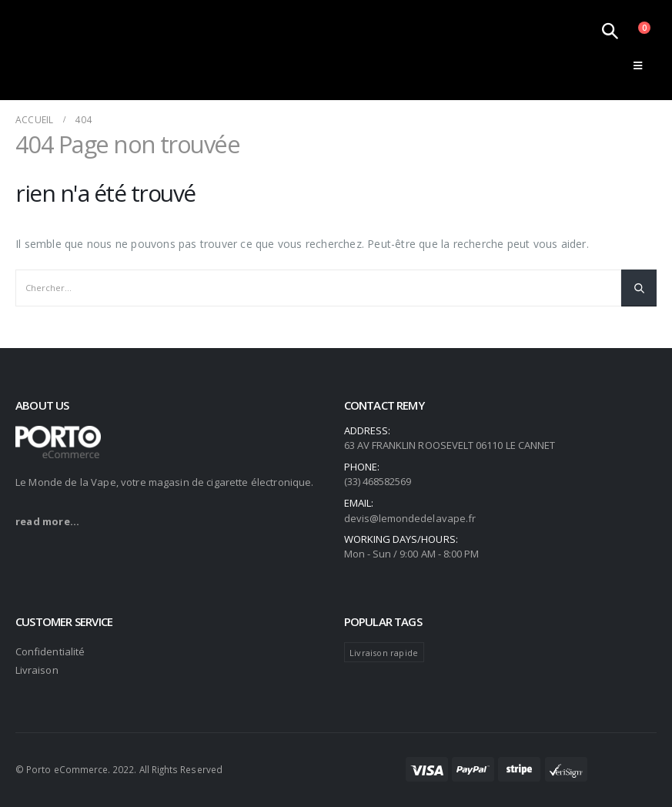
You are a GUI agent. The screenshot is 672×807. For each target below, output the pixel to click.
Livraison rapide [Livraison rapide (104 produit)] (384, 653)
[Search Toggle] (610, 31)
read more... (47, 521)
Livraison (37, 670)
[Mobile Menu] (638, 65)
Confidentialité (50, 651)
